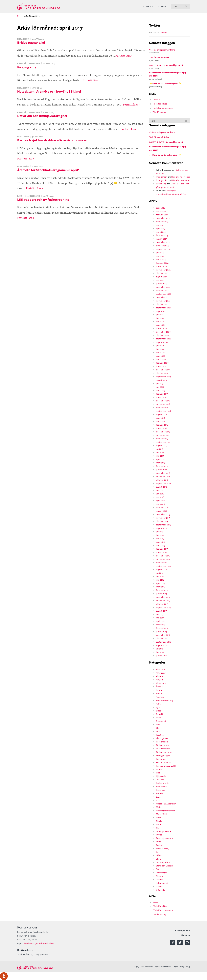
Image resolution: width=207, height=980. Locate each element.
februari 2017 (162, 466)
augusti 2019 (162, 380)
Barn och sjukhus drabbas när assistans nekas (52, 140)
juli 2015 (160, 531)
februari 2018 (162, 425)
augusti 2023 (162, 277)
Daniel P (160, 714)
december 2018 (163, 401)
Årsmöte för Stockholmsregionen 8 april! (48, 170)
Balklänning (161, 184)
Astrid (159, 704)
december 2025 (163, 218)
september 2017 (163, 442)
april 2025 (160, 228)
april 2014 (160, 583)
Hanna (159, 769)
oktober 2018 (162, 407)
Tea (158, 869)
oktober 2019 (162, 373)
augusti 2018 (162, 414)
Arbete (159, 693)
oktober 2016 (162, 480)
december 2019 (163, 370)
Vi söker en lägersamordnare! (162, 50)
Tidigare (160, 876)
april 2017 (160, 459)
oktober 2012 (162, 638)
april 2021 (160, 325)
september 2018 (163, 411)
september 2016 (163, 483)
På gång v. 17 (27, 67)
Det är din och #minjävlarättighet (42, 116)
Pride (158, 841)
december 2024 (163, 242)
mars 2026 (161, 211)
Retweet (164, 33)
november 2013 (163, 600)
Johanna (160, 779)
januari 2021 (161, 328)
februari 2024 (162, 263)
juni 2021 (160, 318)
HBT (158, 773)
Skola (159, 859)
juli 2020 (160, 345)
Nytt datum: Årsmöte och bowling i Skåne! (49, 91)
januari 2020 (162, 366)
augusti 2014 (162, 569)
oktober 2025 (162, 221)
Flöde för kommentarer (163, 108)
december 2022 (163, 287)
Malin (158, 807)
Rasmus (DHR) (163, 848)
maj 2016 (160, 497)
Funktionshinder (164, 762)
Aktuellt (160, 680)
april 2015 (160, 542)
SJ (157, 852)
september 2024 (164, 249)
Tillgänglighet (162, 883)
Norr (158, 828)
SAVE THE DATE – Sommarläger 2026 (166, 65)
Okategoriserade (164, 831)
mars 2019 (161, 390)
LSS (158, 800)
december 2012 (163, 635)
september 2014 (163, 566)
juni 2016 (160, 494)
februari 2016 (162, 507)
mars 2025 (161, 232)
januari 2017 (161, 469)
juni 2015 (160, 535)
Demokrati (161, 721)
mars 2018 (161, 421)
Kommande (161, 786)
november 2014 (163, 559)
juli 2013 (160, 614)
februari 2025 (162, 235)
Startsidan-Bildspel (164, 866)
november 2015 (163, 518)
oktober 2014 (162, 562)
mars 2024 (161, 259)
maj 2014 (160, 580)
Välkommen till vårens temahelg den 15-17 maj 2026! (168, 74)
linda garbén (162, 177)
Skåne (159, 855)
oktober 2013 (162, 604)
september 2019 (163, 376)
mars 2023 (161, 280)
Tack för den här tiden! (159, 57)
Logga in (156, 99)
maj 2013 (160, 618)
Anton (159, 690)
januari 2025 (162, 239)
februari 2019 (162, 394)
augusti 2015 (162, 528)
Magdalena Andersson (166, 804)
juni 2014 (160, 576)
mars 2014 (161, 587)
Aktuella (160, 676)
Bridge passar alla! (31, 42)
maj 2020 (160, 352)
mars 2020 (161, 359)
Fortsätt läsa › (124, 55)
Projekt (159, 845)
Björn (159, 707)
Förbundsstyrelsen (165, 752)
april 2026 (161, 208)
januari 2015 (161, 552)
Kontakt (163, 6)
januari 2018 (162, 428)
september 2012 (163, 642)
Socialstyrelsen (163, 862)
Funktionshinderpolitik (166, 766)
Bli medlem (148, 6)
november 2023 (163, 270)
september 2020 (164, 339)
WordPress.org (159, 112)
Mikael (159, 817)
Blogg (159, 711)
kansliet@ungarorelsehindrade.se (39, 943)
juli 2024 (160, 252)
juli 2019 (160, 383)
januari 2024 (162, 266)
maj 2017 (160, 456)
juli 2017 (160, 449)
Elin (158, 728)
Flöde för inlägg (160, 104)
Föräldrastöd (162, 742)
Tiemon (160, 879)
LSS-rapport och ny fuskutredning (43, 199)
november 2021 (163, 301)
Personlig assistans (164, 838)
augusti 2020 (162, 342)
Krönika (160, 793)
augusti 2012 (162, 645)
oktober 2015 (162, 521)
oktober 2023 (162, 273)
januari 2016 (162, 511)
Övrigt (159, 835)
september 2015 (163, 525)
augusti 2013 (162, 611)
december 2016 (163, 473)
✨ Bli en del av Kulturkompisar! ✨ (165, 83)
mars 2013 (161, 624)
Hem (19, 16)
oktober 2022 (162, 290)
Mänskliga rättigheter (166, 810)
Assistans (160, 697)
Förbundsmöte (163, 748)
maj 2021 (160, 321)
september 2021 (163, 308)
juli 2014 (160, 573)
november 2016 (163, 476)
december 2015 (163, 514)
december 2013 (163, 597)
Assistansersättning (165, 700)
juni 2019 (160, 387)
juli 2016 (160, 490)
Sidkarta (186, 935)
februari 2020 (162, 363)
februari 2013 (162, 628)
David (159, 717)
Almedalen (161, 683)
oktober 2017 (162, 438)
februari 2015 (162, 549)
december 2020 (163, 332)
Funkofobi (161, 759)
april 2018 (160, 418)
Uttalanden (161, 890)
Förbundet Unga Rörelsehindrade (39, 6)
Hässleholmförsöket (180, 177)
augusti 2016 (162, 487)
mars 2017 (161, 463)
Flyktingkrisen (162, 738)
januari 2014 (162, 593)
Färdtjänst (161, 735)
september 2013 (163, 607)
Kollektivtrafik (162, 783)
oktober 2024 (162, 246)
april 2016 (160, 500)
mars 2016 (161, 504)
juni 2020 (160, 349)
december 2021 (163, 297)
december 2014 (163, 556)
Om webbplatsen (181, 930)
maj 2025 (160, 225)
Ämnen (159, 686)
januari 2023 (162, 283)
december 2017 (163, 432)
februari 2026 (162, 215)
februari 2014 (162, 590)
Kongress (160, 790)
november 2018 (163, 404)
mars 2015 (161, 545)
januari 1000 (162, 655)
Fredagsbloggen (163, 755)
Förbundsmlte (163, 745)
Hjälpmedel (161, 776)
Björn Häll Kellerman (29, 63)
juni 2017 (160, 452)
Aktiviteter (161, 669)
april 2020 (161, 356)
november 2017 (163, 435)
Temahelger (161, 872)
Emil (158, 731)
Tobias (159, 886)
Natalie (159, 821)
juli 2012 (160, 649)
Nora (158, 824)
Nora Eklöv (23, 39)
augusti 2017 (162, 445)
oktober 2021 (162, 304)
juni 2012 (160, 652)
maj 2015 (160, 538)
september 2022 (164, 294)
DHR (158, 724)
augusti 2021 (162, 311)
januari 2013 (161, 631)
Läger (159, 797)
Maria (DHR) (162, 814)
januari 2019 (162, 397)
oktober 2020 (162, 335)
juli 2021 (160, 314)
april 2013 (160, 621)
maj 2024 (160, 256)
